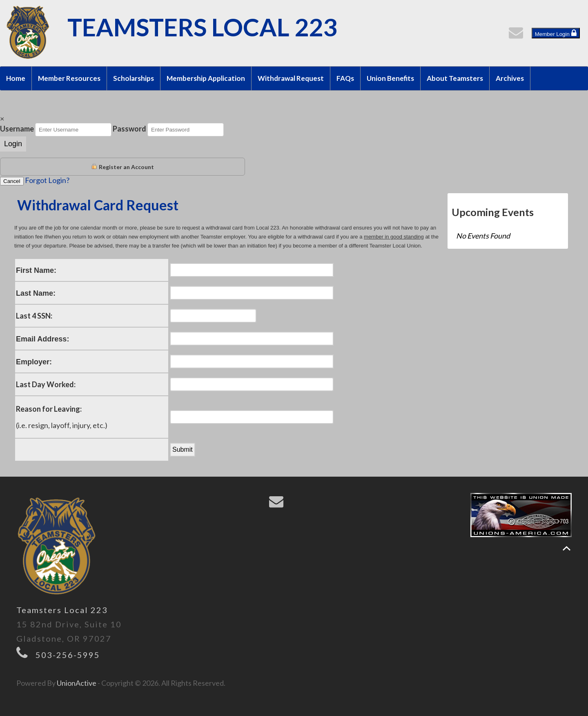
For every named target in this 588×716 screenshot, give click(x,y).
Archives (510, 78)
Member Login (556, 33)
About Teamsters (455, 78)
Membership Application (206, 78)
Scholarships (134, 78)
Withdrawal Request (291, 78)
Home (16, 78)
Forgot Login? (47, 180)
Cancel (12, 181)
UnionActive (77, 683)
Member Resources (69, 78)
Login (13, 144)
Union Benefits (390, 78)
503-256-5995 (68, 655)
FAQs (345, 78)
